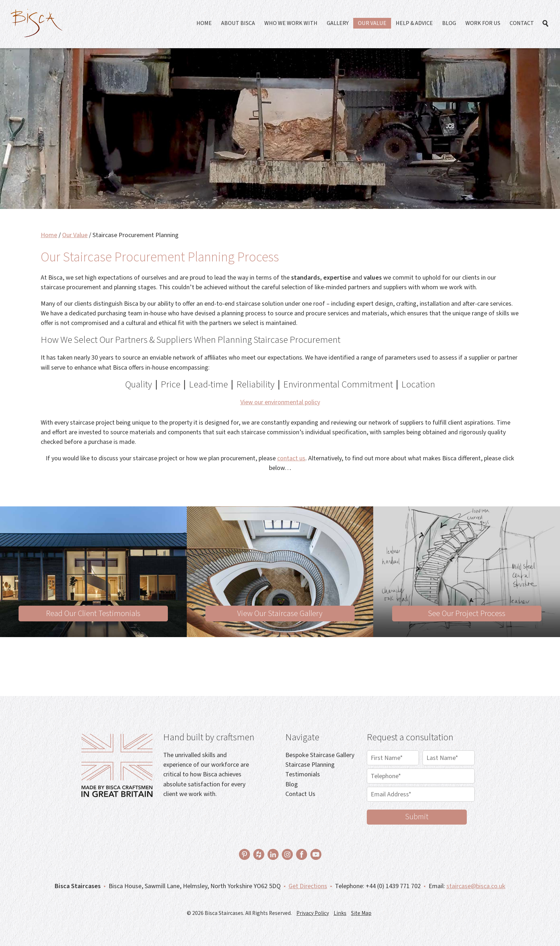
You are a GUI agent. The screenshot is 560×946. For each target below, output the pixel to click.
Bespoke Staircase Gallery (320, 755)
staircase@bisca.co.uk (476, 886)
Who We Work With (291, 23)
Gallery (338, 23)
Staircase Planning (310, 765)
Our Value (372, 23)
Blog (449, 23)
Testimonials (303, 774)
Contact (522, 23)
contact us (291, 458)
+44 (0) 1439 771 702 (393, 886)
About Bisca (238, 23)
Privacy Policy (313, 913)
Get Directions (308, 886)
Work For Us (483, 23)
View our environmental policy (280, 402)
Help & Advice (414, 23)
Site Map (361, 913)
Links (340, 913)
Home (204, 23)
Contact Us (300, 794)
